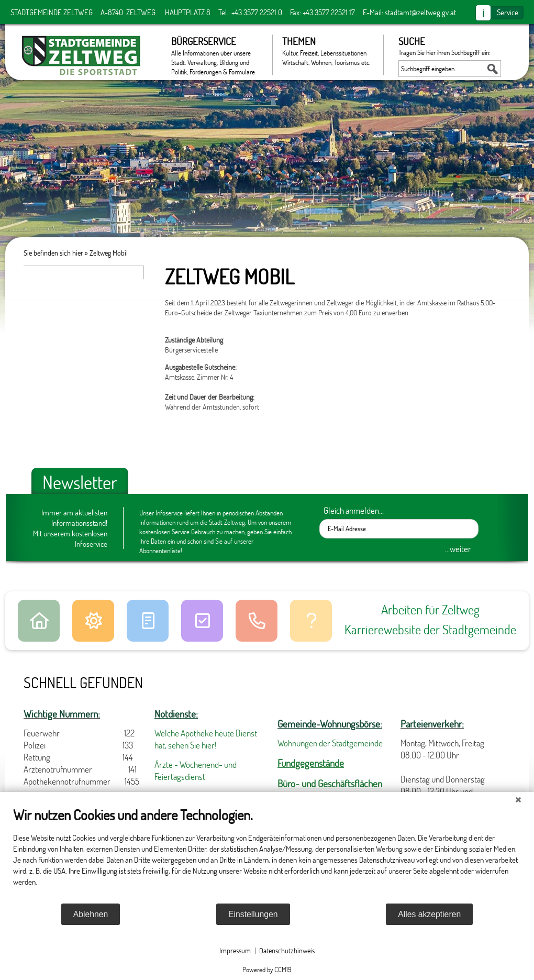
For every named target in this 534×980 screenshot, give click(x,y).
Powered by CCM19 (267, 970)
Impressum (235, 950)
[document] (267, 854)
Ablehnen (91, 914)
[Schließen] (518, 800)
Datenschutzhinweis (287, 950)
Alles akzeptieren (429, 914)
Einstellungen (253, 914)
